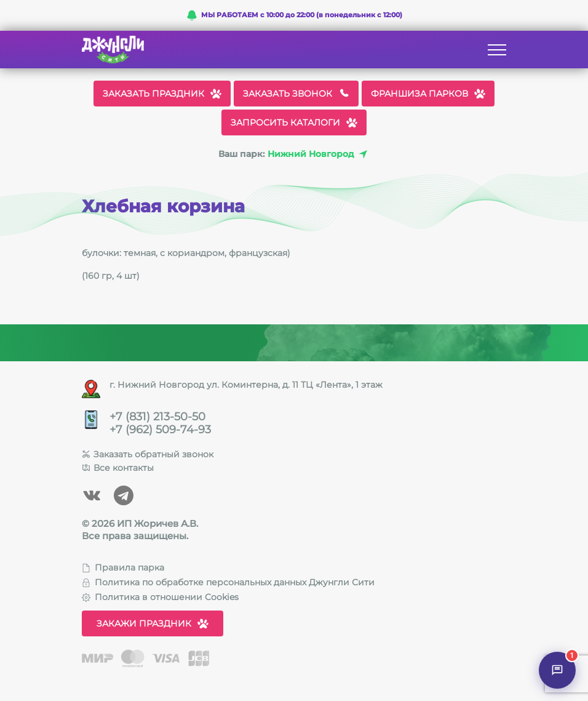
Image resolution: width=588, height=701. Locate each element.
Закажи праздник (153, 623)
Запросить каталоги (294, 122)
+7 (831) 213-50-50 (157, 417)
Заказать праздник (162, 94)
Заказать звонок (296, 94)
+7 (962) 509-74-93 (160, 430)
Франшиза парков (428, 94)
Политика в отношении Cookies (160, 597)
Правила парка (123, 567)
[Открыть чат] (557, 670)
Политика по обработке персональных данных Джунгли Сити (228, 582)
